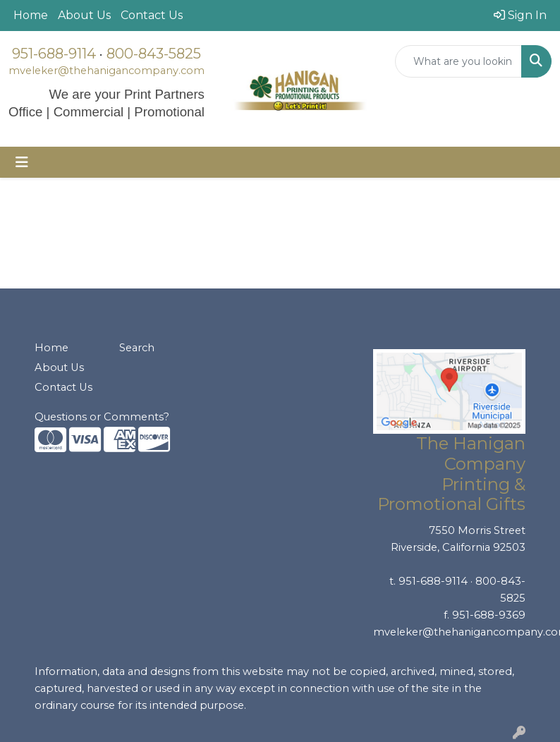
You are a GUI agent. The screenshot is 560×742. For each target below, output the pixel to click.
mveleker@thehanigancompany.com (106, 71)
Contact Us (152, 15)
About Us (84, 15)
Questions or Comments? (102, 417)
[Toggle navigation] (22, 162)
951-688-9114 (54, 54)
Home (31, 15)
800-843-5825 (154, 54)
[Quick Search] (458, 61)
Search (137, 348)
